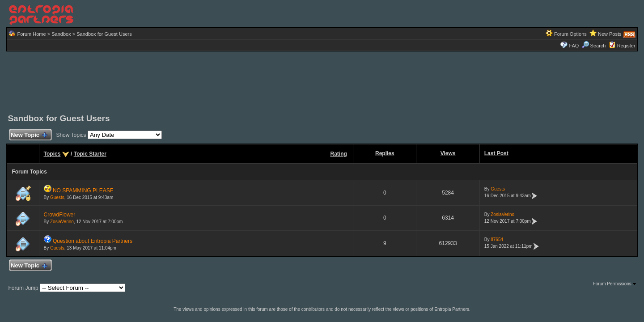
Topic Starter (90, 154)
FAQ (574, 46)
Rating (338, 154)
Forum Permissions (614, 284)
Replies (385, 153)
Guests (57, 197)
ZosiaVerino (62, 222)
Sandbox (61, 34)
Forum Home (31, 34)
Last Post (496, 153)
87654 (497, 239)
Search (594, 46)
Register (626, 46)
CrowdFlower (60, 215)
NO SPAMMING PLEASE (83, 191)
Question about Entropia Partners (93, 241)
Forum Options (570, 34)
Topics (52, 154)
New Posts (610, 34)
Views (448, 153)
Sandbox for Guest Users (104, 34)
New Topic (28, 135)
